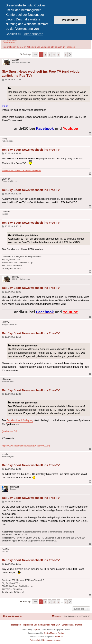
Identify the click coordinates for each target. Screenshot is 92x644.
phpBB (36, 630)
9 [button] (65, 54)
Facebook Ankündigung (20, 420)
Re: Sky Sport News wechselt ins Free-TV (31, 150)
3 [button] (50, 54)
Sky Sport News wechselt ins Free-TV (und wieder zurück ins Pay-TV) (41, 74)
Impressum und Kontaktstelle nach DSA (41, 625)
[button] (35, 54)
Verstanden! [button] (70, 20)
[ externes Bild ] (11, 431)
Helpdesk (70, 47)
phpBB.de (59, 637)
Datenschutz (68, 625)
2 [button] (45, 54)
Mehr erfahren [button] (33, 34)
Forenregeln (9, 42)
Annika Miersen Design (54, 633)
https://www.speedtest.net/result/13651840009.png (26, 446)
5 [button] (58, 54)
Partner (79, 625)
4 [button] (54, 54)
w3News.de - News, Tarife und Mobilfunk (21, 170)
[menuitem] (57, 616)
